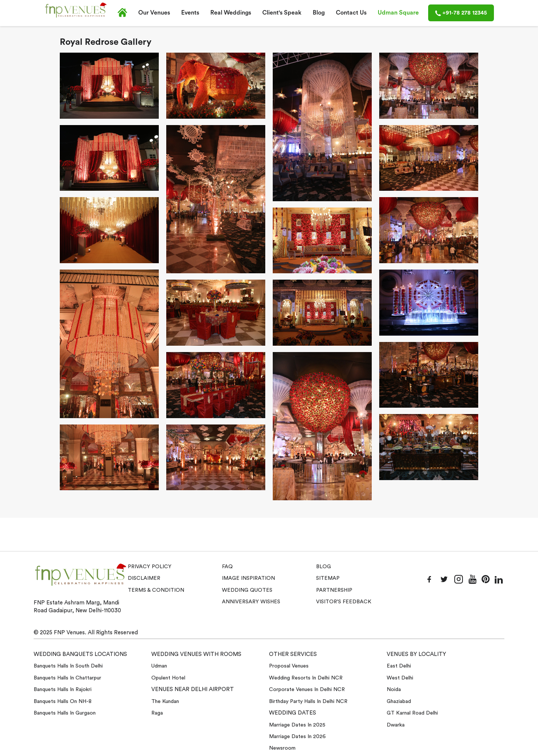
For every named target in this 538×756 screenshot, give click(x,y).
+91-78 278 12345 (461, 13)
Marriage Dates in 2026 (297, 737)
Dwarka (396, 725)
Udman (159, 666)
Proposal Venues (289, 666)
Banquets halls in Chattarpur (67, 678)
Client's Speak (282, 13)
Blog (319, 13)
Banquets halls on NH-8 (63, 701)
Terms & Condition (156, 590)
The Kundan (165, 701)
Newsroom (282, 748)
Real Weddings (231, 13)
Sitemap (328, 578)
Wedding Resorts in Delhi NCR (306, 678)
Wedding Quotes (247, 590)
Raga (157, 713)
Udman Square (398, 13)
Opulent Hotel (168, 678)
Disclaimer (144, 578)
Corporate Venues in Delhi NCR (307, 690)
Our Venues (154, 13)
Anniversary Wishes (251, 602)
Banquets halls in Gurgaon (65, 713)
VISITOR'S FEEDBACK (344, 602)
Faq (227, 567)
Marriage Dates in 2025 (297, 725)
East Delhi (399, 666)
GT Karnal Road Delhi (412, 713)
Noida (394, 690)
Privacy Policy (150, 567)
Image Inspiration (248, 578)
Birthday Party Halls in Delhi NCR (308, 701)
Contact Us (351, 13)
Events (190, 13)
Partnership (334, 590)
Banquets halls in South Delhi (68, 666)
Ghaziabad (399, 701)
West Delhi (400, 678)
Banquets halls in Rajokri (63, 690)
